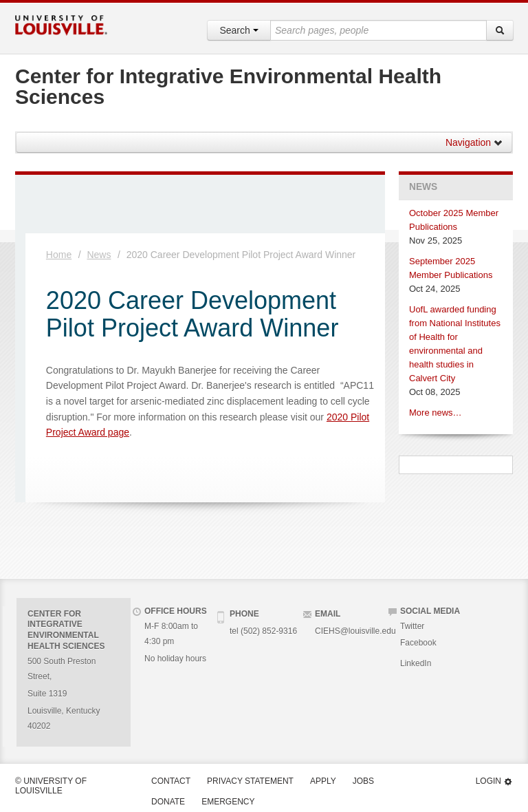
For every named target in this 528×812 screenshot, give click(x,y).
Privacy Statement (250, 781)
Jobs (363, 781)
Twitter (412, 626)
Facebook (418, 643)
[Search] (500, 30)
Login (494, 781)
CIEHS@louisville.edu (355, 631)
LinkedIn (416, 663)
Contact (171, 781)
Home (59, 255)
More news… (436, 413)
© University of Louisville (51, 786)
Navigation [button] (474, 142)
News (99, 255)
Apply (323, 781)
